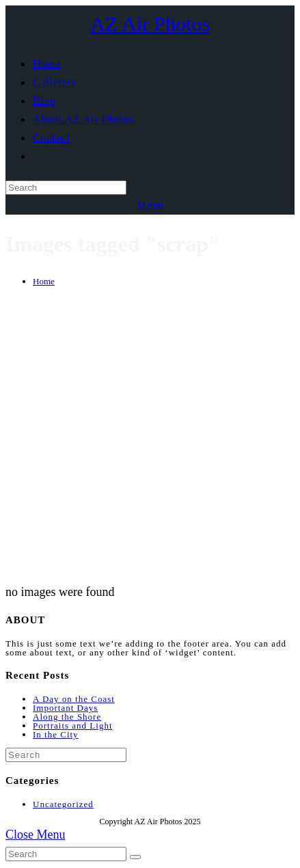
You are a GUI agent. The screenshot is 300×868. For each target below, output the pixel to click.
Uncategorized (63, 804)
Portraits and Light (73, 725)
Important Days (65, 708)
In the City (56, 734)
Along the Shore (67, 717)
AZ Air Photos (150, 24)
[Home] (44, 281)
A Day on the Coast (74, 699)
